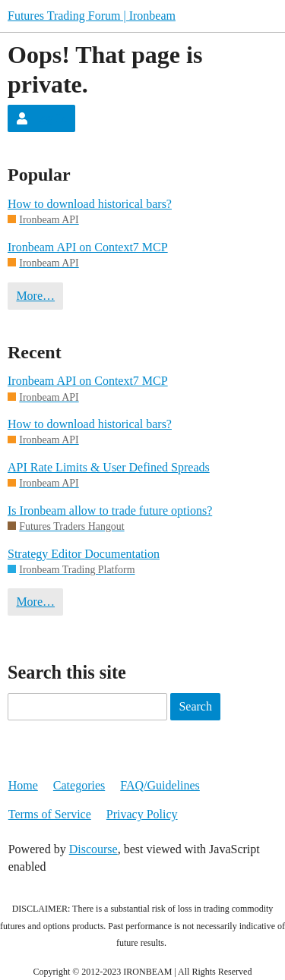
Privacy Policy (142, 814)
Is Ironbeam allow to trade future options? (110, 510)
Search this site (67, 672)
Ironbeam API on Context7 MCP (88, 247)
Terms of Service (50, 814)
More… (35, 296)
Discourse (93, 849)
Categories (79, 785)
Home (23, 785)
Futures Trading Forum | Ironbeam (92, 16)
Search (195, 706)
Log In (41, 118)
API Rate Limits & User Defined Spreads (109, 467)
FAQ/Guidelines (160, 785)
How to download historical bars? (90, 204)
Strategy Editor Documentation (84, 554)
